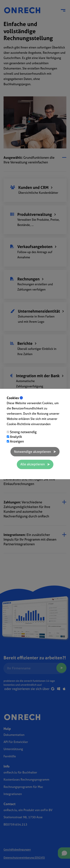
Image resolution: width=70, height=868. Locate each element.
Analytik (16, 437)
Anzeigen (17, 441)
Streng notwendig (23, 432)
